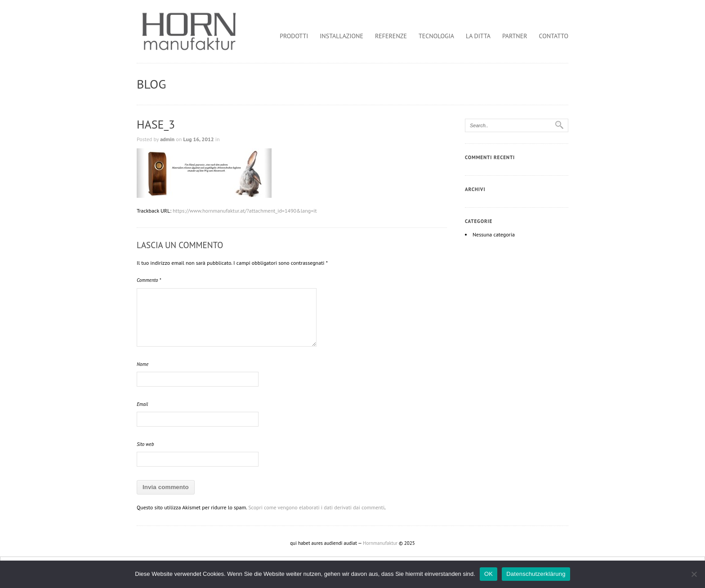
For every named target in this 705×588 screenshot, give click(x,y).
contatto (554, 36)
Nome (143, 364)
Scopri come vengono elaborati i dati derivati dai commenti (316, 507)
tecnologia (436, 36)
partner (515, 36)
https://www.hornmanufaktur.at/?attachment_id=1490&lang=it (245, 211)
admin (167, 139)
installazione (341, 36)
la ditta (478, 36)
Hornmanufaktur (380, 543)
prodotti (294, 36)
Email (142, 404)
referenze (391, 36)
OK (489, 574)
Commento (149, 280)
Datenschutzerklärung (536, 574)
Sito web (145, 444)
